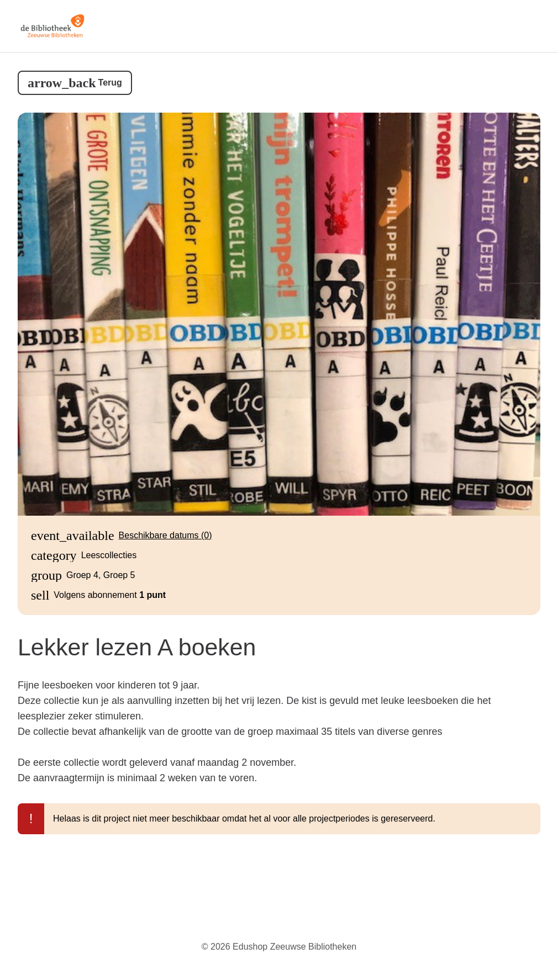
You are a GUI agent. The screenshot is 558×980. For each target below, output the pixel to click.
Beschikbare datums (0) (165, 535)
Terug (110, 83)
